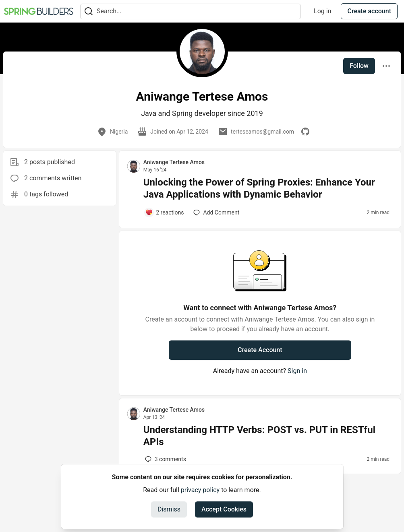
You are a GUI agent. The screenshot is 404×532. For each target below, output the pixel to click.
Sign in (297, 371)
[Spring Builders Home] (38, 11)
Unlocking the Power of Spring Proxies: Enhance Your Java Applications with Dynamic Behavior (259, 188)
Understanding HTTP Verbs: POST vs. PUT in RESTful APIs (259, 436)
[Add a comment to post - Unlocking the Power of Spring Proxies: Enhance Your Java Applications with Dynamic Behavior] (165, 212)
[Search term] (191, 11)
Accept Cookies (224, 509)
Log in (322, 11)
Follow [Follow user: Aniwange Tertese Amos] (359, 66)
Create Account (260, 350)
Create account (369, 11)
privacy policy (200, 490)
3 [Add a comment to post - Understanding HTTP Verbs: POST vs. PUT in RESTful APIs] (165, 459)
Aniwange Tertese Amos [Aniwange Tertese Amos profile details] (174, 162)
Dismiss (169, 509)
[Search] (89, 11)
